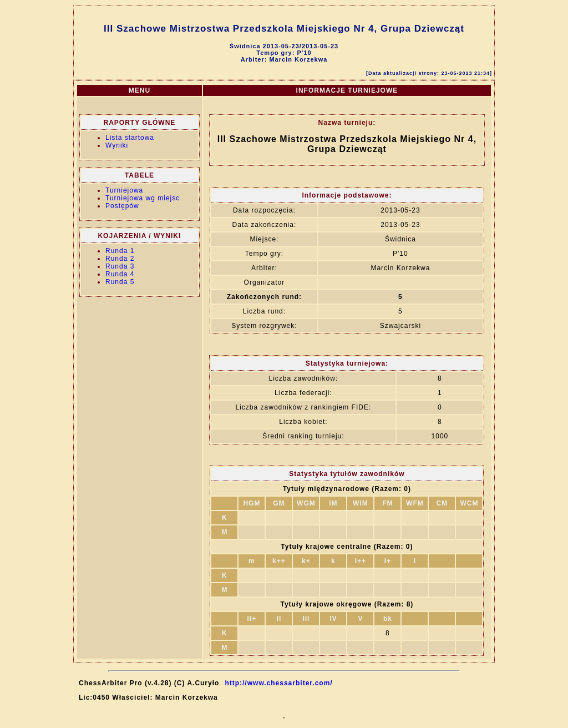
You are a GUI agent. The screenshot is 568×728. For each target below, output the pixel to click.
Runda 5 (120, 282)
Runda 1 (120, 251)
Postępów (122, 206)
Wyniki (117, 145)
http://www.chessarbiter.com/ (278, 683)
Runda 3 (120, 266)
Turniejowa (124, 190)
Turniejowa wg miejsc (143, 198)
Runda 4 (120, 274)
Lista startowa (130, 138)
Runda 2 (120, 259)
